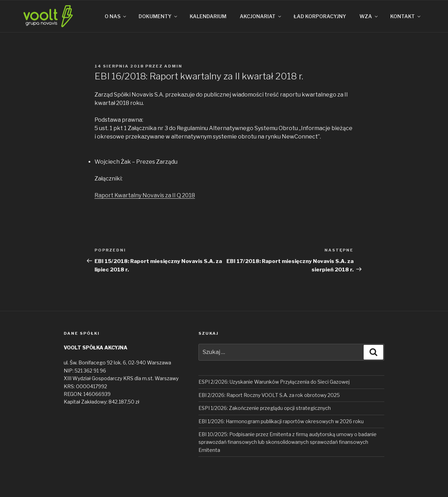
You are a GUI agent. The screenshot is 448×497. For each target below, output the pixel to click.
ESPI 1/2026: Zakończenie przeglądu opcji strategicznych (265, 408)
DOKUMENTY (158, 16)
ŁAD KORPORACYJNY (320, 16)
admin (173, 66)
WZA (369, 16)
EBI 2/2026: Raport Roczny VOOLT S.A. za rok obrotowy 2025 (269, 395)
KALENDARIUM (208, 16)
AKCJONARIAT (261, 16)
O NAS (116, 16)
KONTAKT (406, 16)
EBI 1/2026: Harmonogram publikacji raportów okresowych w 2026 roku (281, 421)
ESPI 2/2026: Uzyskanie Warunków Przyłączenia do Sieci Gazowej (274, 382)
